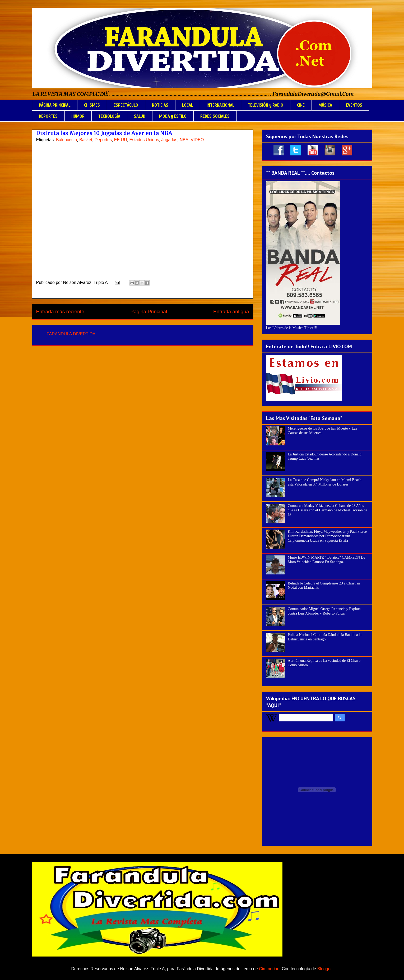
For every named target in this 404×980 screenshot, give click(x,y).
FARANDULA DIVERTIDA (71, 334)
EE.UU (121, 140)
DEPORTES (48, 116)
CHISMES (92, 105)
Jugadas (170, 140)
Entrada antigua (231, 311)
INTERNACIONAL (220, 105)
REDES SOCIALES (215, 116)
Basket (86, 140)
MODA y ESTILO (173, 116)
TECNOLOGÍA (109, 116)
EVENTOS (354, 105)
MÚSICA (325, 105)
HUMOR (78, 116)
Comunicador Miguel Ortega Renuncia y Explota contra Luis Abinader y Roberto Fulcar (324, 611)
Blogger (324, 969)
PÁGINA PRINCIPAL (55, 105)
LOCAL (187, 105)
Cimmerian (269, 969)
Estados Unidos (144, 140)
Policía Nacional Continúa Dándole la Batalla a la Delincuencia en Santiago (325, 637)
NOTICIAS (160, 105)
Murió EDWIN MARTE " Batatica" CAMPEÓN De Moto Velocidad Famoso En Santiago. (326, 560)
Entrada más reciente (60, 311)
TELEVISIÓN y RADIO (266, 105)
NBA (184, 140)
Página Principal (149, 311)
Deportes (103, 140)
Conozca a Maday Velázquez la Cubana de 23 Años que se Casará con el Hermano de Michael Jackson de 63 (328, 510)
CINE (301, 105)
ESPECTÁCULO (126, 105)
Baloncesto (66, 140)
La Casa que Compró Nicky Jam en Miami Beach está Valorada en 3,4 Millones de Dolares (324, 482)
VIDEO (197, 140)
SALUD (140, 116)
